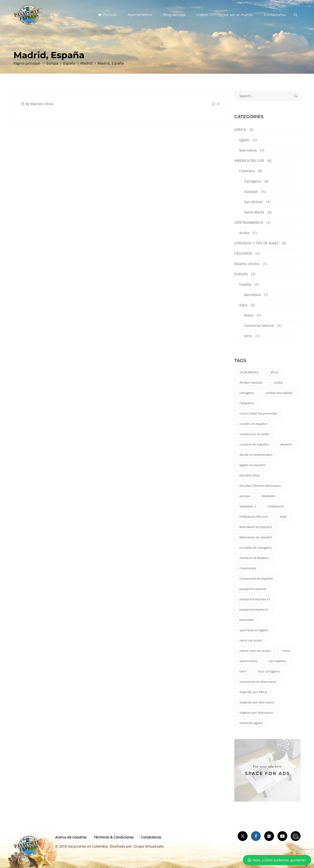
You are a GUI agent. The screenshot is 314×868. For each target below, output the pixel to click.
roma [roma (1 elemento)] (286, 651)
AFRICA (240, 130)
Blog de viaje (174, 15)
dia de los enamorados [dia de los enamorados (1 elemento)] (256, 455)
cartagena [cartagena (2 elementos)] (247, 393)
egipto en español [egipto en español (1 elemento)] (252, 465)
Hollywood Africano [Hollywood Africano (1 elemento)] (254, 517)
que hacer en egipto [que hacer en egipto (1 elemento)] (254, 630)
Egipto (244, 140)
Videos (202, 15)
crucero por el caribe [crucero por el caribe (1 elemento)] (254, 434)
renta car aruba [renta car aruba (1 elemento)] (251, 640)
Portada (107, 15)
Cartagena (253, 181)
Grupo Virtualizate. (149, 846)
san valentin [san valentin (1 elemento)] (277, 661)
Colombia (247, 171)
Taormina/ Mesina (259, 326)
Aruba (244, 233)
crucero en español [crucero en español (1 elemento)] (253, 424)
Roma (249, 315)
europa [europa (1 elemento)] (245, 496)
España (245, 284)
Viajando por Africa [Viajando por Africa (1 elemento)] (253, 692)
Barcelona (252, 295)
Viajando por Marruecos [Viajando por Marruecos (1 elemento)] (257, 702)
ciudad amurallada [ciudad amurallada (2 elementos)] (279, 393)
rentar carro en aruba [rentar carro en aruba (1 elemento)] (255, 651)
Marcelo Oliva (42, 104)
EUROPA (241, 274)
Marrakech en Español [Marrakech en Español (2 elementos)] (256, 527)
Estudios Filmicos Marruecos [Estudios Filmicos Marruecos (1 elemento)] (260, 486)
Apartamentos (140, 15)
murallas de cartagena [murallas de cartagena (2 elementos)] (255, 547)
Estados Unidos (247, 264)
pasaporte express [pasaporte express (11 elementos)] (253, 589)
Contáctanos (275, 15)
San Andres (254, 202)
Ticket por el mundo (236, 15)
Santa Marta (254, 212)
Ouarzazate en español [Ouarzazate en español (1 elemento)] (256, 578)
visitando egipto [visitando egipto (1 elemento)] (251, 723)
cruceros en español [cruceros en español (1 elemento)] (254, 444)
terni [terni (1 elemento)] (243, 671)
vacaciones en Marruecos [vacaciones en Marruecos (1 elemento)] (258, 682)
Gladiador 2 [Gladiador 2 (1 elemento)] (248, 506)
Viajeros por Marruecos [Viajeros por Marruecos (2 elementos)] (256, 713)
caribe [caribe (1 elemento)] (278, 382)
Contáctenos (151, 837)
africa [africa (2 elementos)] (274, 372)
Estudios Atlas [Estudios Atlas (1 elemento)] (250, 475)
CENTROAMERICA (249, 222)
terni (248, 336)
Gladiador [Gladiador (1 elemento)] (269, 496)
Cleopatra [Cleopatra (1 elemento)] (247, 403)
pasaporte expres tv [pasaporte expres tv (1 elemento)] (254, 609)
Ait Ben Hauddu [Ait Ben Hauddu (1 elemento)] (251, 382)
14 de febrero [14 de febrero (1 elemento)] (249, 372)
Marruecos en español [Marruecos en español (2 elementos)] (256, 537)
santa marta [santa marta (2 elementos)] (248, 661)
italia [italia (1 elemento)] (283, 517)
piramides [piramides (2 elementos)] (247, 620)
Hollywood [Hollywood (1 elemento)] (276, 506)
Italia (243, 305)
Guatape (251, 191)
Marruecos (248, 150)
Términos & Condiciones (114, 837)
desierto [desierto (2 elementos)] (286, 444)
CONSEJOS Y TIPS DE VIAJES (256, 243)
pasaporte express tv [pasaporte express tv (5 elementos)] (255, 599)
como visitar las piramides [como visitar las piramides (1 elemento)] (258, 413)
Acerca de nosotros (71, 837)
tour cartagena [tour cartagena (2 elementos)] (269, 671)
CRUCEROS (243, 253)
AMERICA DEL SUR (249, 161)
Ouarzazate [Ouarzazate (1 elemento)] (248, 568)
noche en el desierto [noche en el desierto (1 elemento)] (254, 558)
